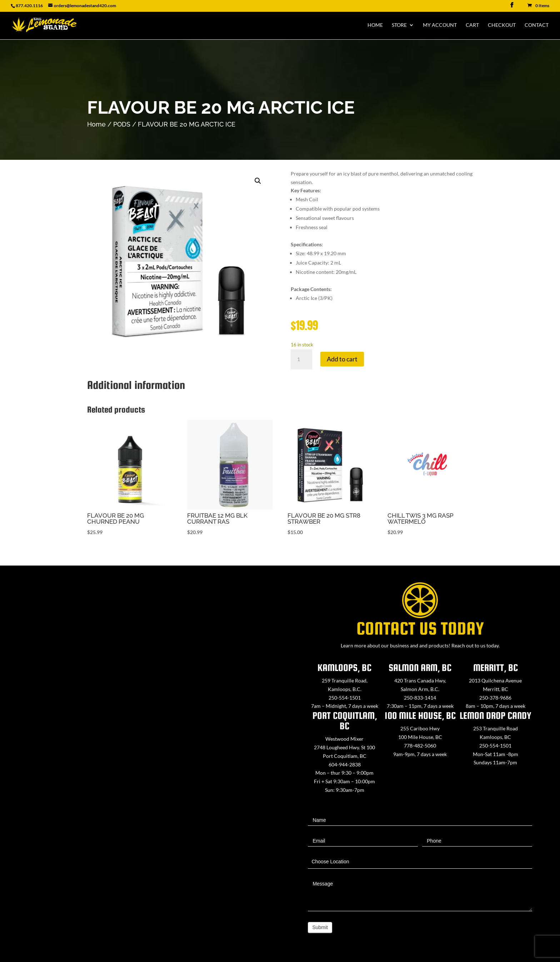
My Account (440, 25)
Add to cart (342, 359)
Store (399, 25)
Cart (472, 25)
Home (375, 25)
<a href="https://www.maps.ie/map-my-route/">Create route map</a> (140, 760)
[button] (258, 181)
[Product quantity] (301, 359)
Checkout (502, 25)
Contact (537, 25)
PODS (122, 124)
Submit (320, 927)
